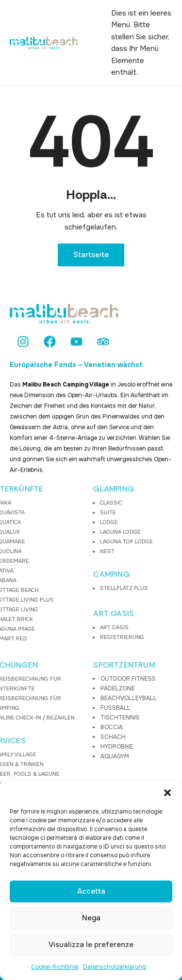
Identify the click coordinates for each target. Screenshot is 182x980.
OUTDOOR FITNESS (89, 679)
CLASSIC (72, 503)
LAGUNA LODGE (81, 532)
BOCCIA (72, 727)
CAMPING (72, 574)
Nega (91, 918)
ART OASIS (75, 614)
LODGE (70, 522)
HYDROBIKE (77, 747)
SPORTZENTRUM (85, 665)
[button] (167, 793)
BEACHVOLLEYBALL (89, 698)
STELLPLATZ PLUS (85, 588)
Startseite (91, 255)
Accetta (91, 891)
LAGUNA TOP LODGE (87, 541)
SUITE (69, 512)
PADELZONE (78, 688)
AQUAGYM (75, 756)
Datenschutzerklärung (115, 967)
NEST (68, 551)
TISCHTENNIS (81, 718)
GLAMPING (75, 489)
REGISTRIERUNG (83, 637)
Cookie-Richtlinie (55, 967)
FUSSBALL (76, 708)
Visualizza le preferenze (91, 945)
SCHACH (74, 737)
